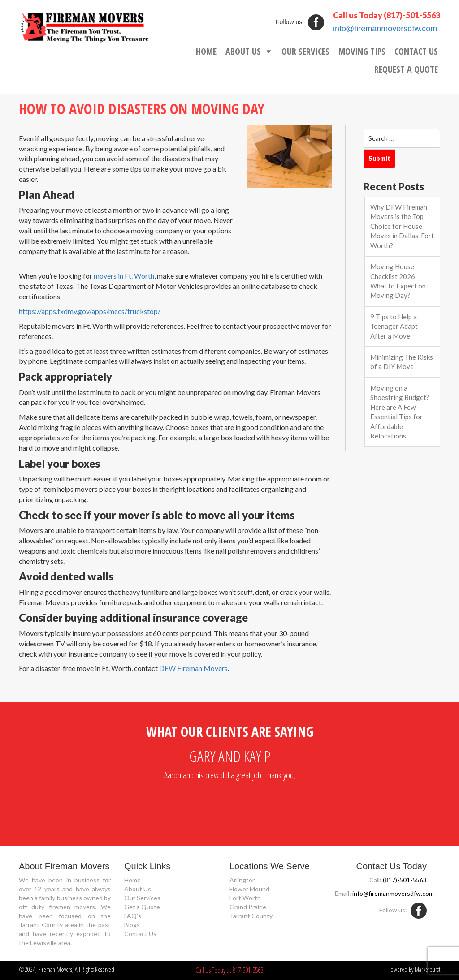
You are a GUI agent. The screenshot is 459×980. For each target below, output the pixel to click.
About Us (138, 889)
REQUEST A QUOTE (406, 69)
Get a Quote (142, 907)
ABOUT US (243, 51)
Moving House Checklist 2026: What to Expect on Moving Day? (398, 281)
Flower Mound (249, 889)
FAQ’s (133, 916)
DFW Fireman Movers (193, 668)
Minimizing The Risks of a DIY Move (402, 362)
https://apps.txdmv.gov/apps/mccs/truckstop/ (90, 311)
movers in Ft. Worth (124, 276)
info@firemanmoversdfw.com (385, 29)
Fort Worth (245, 898)
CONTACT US (416, 51)
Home (132, 880)
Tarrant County (251, 916)
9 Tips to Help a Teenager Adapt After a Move (394, 326)
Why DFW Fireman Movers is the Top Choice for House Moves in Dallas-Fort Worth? (402, 226)
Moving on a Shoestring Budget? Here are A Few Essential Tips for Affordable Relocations (400, 412)
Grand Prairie (248, 907)
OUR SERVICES (305, 51)
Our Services (142, 898)
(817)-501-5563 (412, 15)
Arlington (243, 880)
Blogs (132, 925)
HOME (206, 51)
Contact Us (140, 934)
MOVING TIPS (362, 51)
